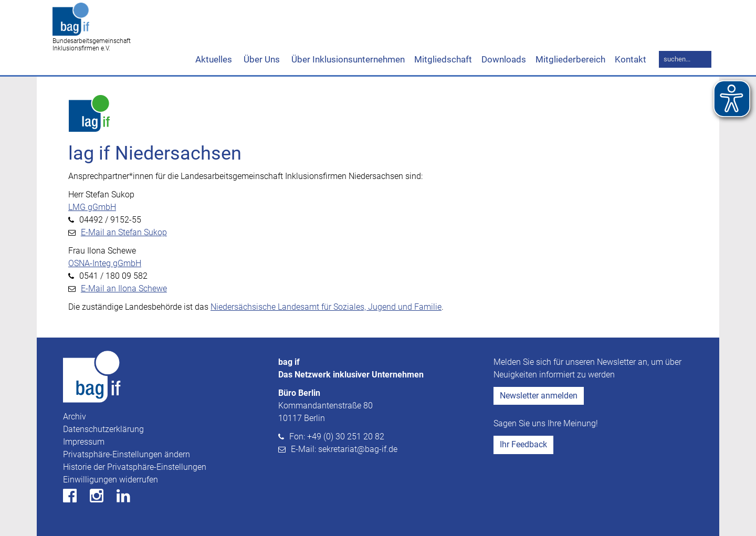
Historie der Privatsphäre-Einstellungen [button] (135, 467)
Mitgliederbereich (570, 59)
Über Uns (261, 59)
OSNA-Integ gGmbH (105, 263)
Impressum (84, 442)
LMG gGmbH (92, 207)
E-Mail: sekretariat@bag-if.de (344, 449)
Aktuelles (214, 59)
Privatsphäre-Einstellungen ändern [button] (127, 454)
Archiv (75, 417)
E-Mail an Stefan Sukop (124, 232)
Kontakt (631, 59)
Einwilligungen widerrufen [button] (111, 480)
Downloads (504, 59)
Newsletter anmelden (539, 396)
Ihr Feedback (523, 444)
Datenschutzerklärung (103, 429)
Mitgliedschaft (443, 59)
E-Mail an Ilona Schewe (124, 288)
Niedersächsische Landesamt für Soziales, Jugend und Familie (326, 307)
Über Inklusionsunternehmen (347, 59)
